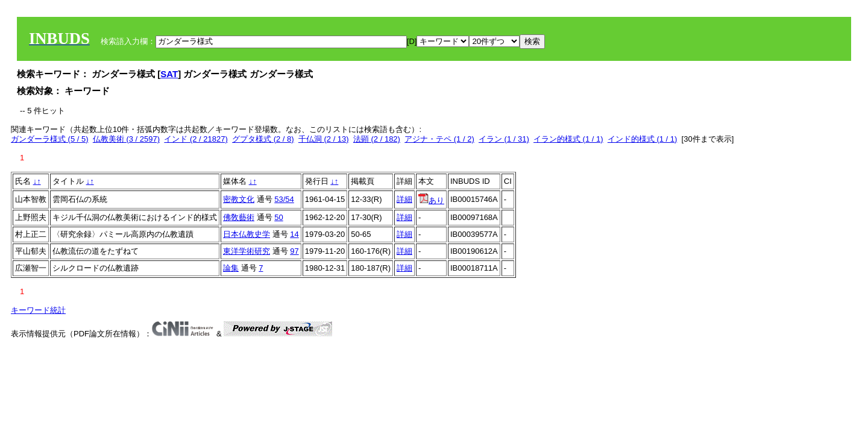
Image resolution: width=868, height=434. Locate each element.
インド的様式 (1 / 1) (643, 139)
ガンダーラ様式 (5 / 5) (50, 139)
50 (278, 217)
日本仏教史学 (247, 234)
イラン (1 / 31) (504, 139)
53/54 (284, 199)
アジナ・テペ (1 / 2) (439, 139)
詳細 (404, 199)
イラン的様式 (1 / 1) (568, 139)
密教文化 (239, 199)
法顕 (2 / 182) (377, 139)
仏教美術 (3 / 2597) (126, 139)
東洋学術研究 (247, 251)
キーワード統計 (38, 310)
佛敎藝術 (239, 217)
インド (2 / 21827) (196, 139)
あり (431, 200)
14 (294, 234)
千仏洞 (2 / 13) (324, 139)
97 (294, 251)
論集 (231, 268)
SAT (169, 74)
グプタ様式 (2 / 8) (263, 139)
